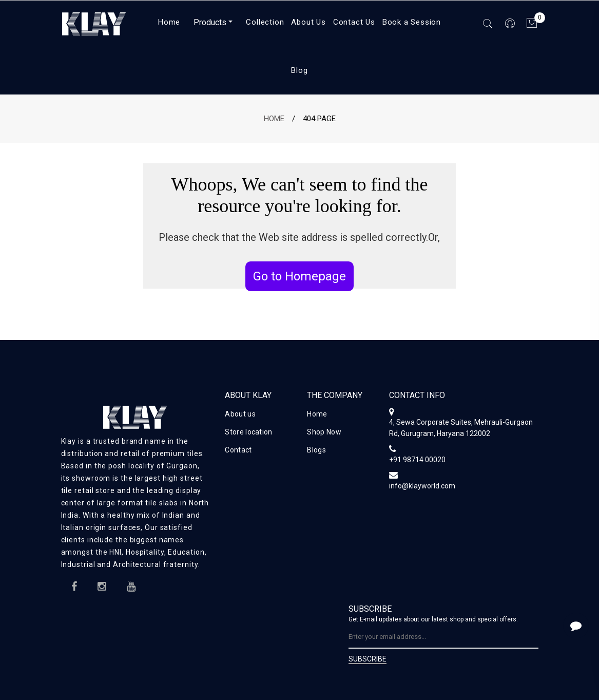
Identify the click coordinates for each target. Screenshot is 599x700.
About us (240, 414)
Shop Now (324, 432)
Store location (248, 432)
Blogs (316, 450)
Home (274, 119)
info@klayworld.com (422, 486)
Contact (238, 450)
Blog (299, 70)
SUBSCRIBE (368, 659)
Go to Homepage (299, 276)
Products (210, 22)
